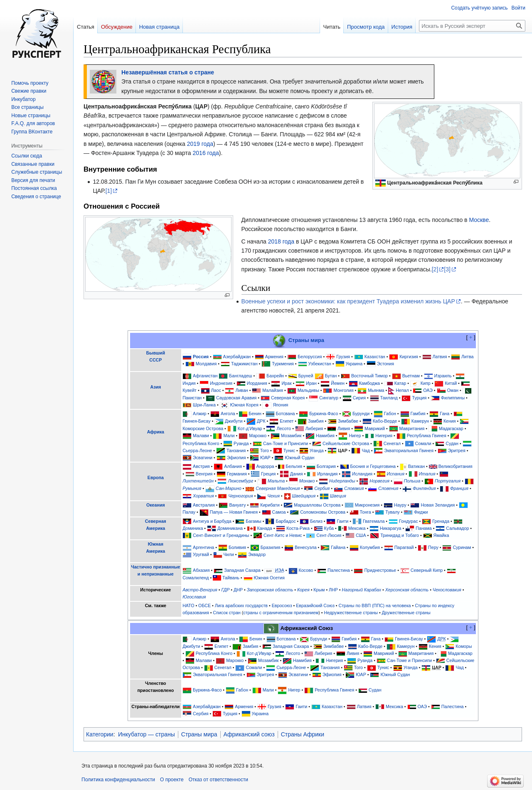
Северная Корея (288, 398)
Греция (268, 474)
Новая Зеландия (438, 505)
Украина (354, 364)
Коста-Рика (298, 528)
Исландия (362, 474)
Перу (433, 547)
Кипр (426, 383)
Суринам (462, 547)
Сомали (423, 443)
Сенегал (392, 443)
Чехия (273, 496)
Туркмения (283, 364)
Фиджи (421, 512)
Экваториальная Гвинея (409, 450)
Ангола (228, 413)
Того (265, 450)
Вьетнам (411, 376)
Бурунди (361, 413)
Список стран (227, 613)
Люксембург (240, 481)
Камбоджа (369, 383)
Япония (280, 405)
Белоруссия (310, 357)
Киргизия (409, 357)
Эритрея (457, 450)
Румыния (192, 488)
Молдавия (206, 364)
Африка (156, 432)
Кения (450, 421)
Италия (427, 474)
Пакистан (192, 398)
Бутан (331, 376)
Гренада (441, 521)
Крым (319, 590)
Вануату (237, 505)
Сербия (322, 488)
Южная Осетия (269, 578)
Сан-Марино (229, 488)
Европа (156, 477)
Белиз (316, 521)
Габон (390, 413)
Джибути (234, 421)
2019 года (200, 144)
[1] (109, 191)
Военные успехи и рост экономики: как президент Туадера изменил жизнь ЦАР (348, 301)
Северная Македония (278, 488)
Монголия (343, 390)
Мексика (357, 528)
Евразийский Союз (315, 605)
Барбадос (286, 521)
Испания (396, 474)
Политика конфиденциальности (118, 780)
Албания (233, 466)
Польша (412, 481)
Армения (274, 357)
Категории (100, 734)
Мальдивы (308, 390)
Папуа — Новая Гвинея (234, 512)
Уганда (317, 450)
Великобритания (456, 466)
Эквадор (257, 554)
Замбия (316, 421)
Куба (329, 528)
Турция (419, 398)
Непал (402, 390)
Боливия (237, 547)
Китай (451, 383)
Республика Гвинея (427, 436)
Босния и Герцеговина (373, 466)
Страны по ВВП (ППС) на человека (375, 605)
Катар (400, 383)
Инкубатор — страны (147, 734)
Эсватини (203, 458)
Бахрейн (275, 376)
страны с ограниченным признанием (281, 613)
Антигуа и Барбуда (212, 521)
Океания (156, 505)
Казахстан (375, 357)
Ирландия (327, 474)
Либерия (314, 428)
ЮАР (265, 458)
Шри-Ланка (204, 405)
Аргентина (203, 547)
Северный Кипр (427, 570)
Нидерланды (342, 481)
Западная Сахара (242, 570)
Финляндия (424, 488)
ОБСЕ (204, 605)
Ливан (241, 390)
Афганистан (205, 376)
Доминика (193, 528)
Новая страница (159, 27)
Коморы (464, 646)
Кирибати (270, 505)
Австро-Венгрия (200, 590)
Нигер (355, 436)
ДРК (261, 421)
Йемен (338, 383)
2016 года (206, 153)
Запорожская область (270, 590)
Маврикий (375, 428)
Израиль (443, 376)
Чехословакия (447, 590)
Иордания (257, 383)
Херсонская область (407, 590)
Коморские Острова (203, 428)
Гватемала (374, 521)
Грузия (343, 357)
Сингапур (329, 398)
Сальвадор (457, 528)
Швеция (338, 496)
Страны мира (306, 340)
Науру (400, 505)
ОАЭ (428, 390)
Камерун (420, 421)
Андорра (265, 466)
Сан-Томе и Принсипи (286, 443)
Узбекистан (319, 364)
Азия (155, 387)
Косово (306, 570)
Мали (229, 436)
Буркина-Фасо (324, 413)
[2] (435, 269)
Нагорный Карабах (362, 590)
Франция (459, 488)
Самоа (279, 512)
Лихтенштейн (198, 481)
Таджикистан (244, 364)
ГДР (225, 590)
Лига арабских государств (241, 605)
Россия (201, 357)
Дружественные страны (406, 613)
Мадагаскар (451, 428)
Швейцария (304, 496)
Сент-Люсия (329, 535)
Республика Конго (201, 443)
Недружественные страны (351, 613)
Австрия (201, 466)
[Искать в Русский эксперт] (472, 26)
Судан (452, 443)
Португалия (448, 481)
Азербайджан (237, 357)
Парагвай (404, 547)
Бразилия (271, 547)
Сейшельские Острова (346, 443)
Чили (228, 554)
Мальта (276, 481)
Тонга (366, 512)
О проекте (172, 780)
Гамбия (418, 413)
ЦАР (343, 450)
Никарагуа (390, 528)
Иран (311, 383)
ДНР (238, 590)
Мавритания (412, 428)
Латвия (440, 357)
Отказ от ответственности (218, 780)
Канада (265, 528)
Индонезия (221, 383)
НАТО (188, 605)
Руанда (241, 443)
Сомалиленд (196, 578)
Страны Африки (303, 734)
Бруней (306, 376)
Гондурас (408, 521)
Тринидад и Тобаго (400, 535)
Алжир (199, 413)
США (361, 535)
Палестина (339, 570)
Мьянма (376, 390)
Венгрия (204, 474)
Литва (467, 357)
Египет (287, 421)
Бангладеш (240, 376)
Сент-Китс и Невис (283, 535)
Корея (303, 590)
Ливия (344, 428)
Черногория (240, 496)
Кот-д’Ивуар (250, 428)
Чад (366, 450)
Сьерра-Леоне (197, 450)
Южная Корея (244, 405)
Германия (237, 474)
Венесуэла (306, 547)
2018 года (281, 241)
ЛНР (333, 590)
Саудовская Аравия (236, 398)
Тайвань (231, 578)
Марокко (258, 436)
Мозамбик (291, 436)
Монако (307, 481)
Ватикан (416, 466)
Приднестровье (380, 570)
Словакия (354, 488)
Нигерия (384, 436)
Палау (189, 512)
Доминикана (230, 528)
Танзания (236, 450)
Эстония (385, 364)
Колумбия (370, 547)
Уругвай (201, 554)
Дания (297, 474)
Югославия (194, 597)
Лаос (216, 390)
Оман (453, 390)
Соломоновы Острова (323, 512)
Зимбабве (348, 421)
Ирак (286, 383)
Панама (424, 528)
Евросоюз (282, 605)
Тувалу (392, 512)
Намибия (325, 436)
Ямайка (441, 535)
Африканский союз (249, 734)
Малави (201, 436)
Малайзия (273, 390)
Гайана (338, 547)
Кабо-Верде (385, 421)
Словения (388, 488)
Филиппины (453, 398)
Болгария (326, 466)
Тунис (289, 450)
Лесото (284, 428)
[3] (447, 269)
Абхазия (201, 570)
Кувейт (190, 390)
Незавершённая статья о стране (168, 72)
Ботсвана (285, 413)
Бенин (255, 413)
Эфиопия (236, 458)
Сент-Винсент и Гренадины (221, 535)
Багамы (253, 521)
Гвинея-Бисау (196, 421)
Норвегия (379, 481)
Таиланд (389, 398)
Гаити (342, 521)
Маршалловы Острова (317, 505)
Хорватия (203, 496)
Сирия (359, 398)
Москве (479, 220)
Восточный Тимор (369, 376)
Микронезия (367, 505)
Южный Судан (299, 458)
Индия (189, 383)
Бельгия (294, 466)
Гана (445, 413)
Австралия (204, 505)
